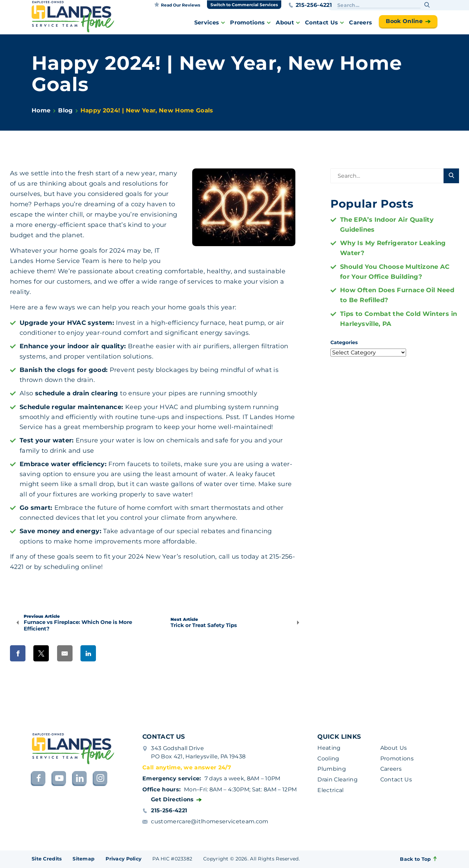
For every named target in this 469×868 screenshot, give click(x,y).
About (285, 23)
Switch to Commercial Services (244, 5)
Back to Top (419, 859)
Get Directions (172, 799)
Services (207, 23)
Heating (329, 748)
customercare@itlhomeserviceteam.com (210, 821)
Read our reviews (177, 5)
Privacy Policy (123, 859)
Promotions (247, 23)
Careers (361, 23)
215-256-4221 (310, 5)
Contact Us (321, 23)
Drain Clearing (337, 779)
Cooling (328, 759)
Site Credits (47, 859)
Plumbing (332, 769)
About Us (394, 748)
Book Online (404, 21)
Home (41, 110)
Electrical (330, 790)
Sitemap (84, 859)
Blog (65, 110)
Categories (344, 342)
